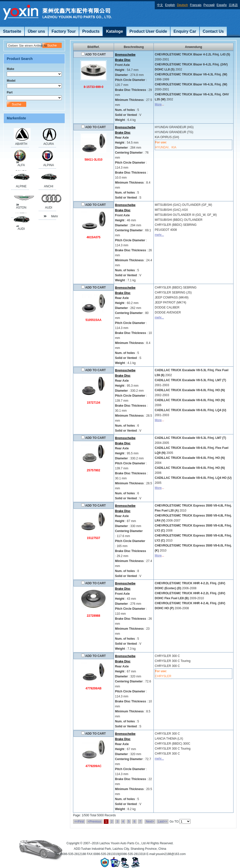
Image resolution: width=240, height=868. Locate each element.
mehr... (159, 235)
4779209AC (93, 766)
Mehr (54, 216)
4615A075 (93, 237)
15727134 (93, 403)
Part (10, 92)
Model (11, 81)
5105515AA (93, 320)
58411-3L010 (93, 160)
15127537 (93, 538)
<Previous (94, 822)
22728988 (93, 616)
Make (10, 69)
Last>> (163, 822)
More (158, 104)
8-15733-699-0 (94, 87)
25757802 (93, 470)
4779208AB (93, 688)
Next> (150, 822)
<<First (79, 822)
